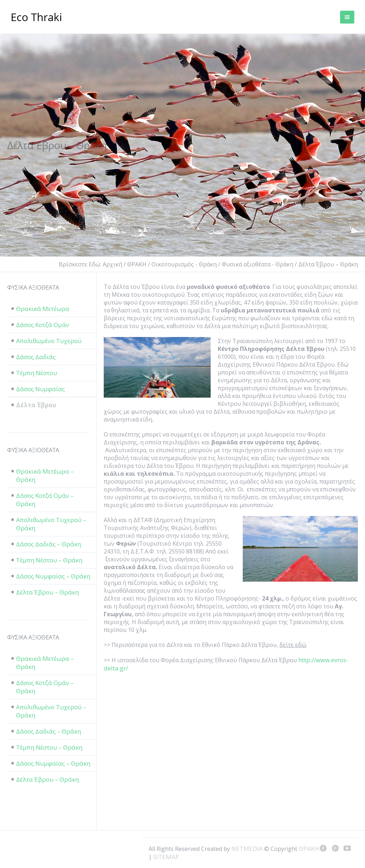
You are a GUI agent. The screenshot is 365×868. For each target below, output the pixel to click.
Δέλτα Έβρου (36, 405)
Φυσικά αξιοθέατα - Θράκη (258, 264)
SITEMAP (166, 857)
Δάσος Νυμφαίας (40, 389)
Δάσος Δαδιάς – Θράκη (48, 544)
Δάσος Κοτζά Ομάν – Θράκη (45, 500)
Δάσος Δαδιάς (36, 357)
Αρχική (112, 264)
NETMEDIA (247, 849)
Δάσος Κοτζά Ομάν (43, 325)
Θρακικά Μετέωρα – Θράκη (45, 475)
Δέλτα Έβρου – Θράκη (47, 592)
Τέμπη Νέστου (37, 373)
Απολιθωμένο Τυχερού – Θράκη (51, 524)
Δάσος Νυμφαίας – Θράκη (53, 576)
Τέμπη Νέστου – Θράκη (49, 560)
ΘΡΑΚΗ (37, 18)
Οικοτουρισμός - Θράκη (184, 264)
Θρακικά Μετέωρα (43, 309)
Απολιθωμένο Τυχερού (49, 341)
